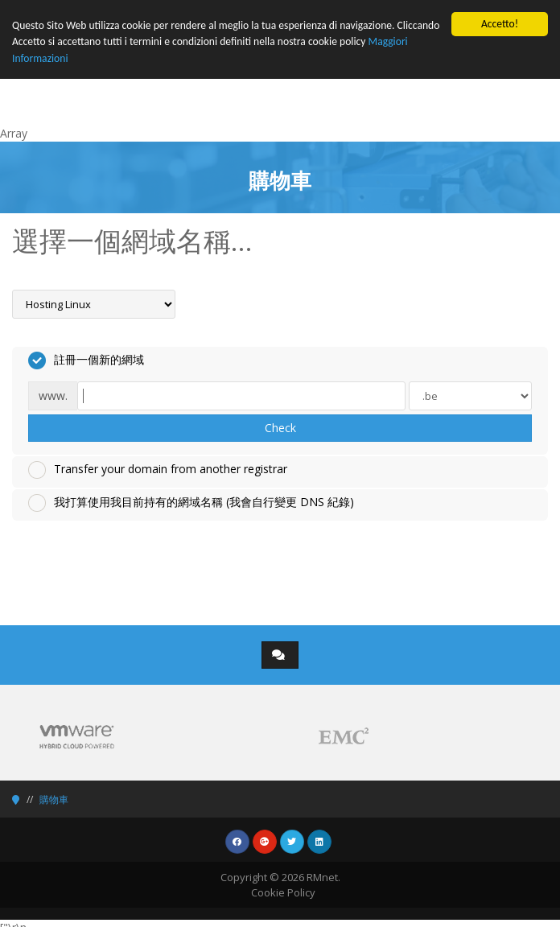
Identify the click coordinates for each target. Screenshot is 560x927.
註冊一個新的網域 (86, 360)
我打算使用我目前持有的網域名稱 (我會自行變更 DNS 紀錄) (191, 503)
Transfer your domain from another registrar (158, 470)
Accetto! (500, 24)
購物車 (54, 799)
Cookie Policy (283, 892)
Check (280, 428)
